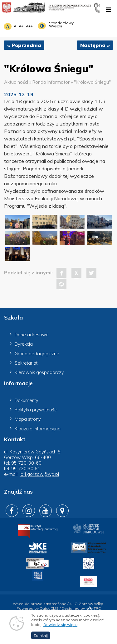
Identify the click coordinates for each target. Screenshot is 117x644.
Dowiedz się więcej (61, 632)
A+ (21, 26)
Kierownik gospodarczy (39, 372)
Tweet (91, 273)
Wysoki (56, 26)
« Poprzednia (24, 45)
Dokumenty (27, 400)
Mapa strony (28, 419)
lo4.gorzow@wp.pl (39, 474)
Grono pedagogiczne (37, 354)
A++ (29, 26)
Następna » (95, 45)
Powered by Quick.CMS (38, 608)
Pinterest (61, 284)
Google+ (76, 273)
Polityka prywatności (36, 410)
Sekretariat (26, 363)
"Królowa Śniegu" (92, 82)
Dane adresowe (32, 335)
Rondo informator (51, 82)
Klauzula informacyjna (38, 429)
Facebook (61, 273)
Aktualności (16, 82)
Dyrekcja (24, 344)
